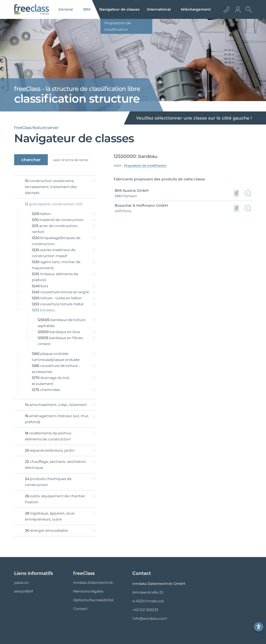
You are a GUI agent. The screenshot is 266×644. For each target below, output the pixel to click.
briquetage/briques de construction (56, 241)
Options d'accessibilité (93, 600)
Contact (80, 609)
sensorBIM (23, 591)
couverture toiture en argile (60, 292)
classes (119, 9)
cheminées (46, 390)
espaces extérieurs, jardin (50, 450)
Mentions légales (88, 591)
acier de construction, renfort (55, 229)
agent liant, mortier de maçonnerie (56, 265)
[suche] (71, 160)
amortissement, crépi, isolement (56, 405)
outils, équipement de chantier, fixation (55, 499)
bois (40, 286)
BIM (87, 9)
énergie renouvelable (46, 530)
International (159, 9)
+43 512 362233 (145, 610)
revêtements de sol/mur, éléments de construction (49, 436)
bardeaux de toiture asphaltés (62, 323)
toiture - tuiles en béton (57, 298)
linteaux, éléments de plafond (55, 277)
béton (41, 214)
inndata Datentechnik (93, 583)
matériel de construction (58, 220)
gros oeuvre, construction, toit (54, 204)
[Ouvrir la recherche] (248, 13)
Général (66, 9)
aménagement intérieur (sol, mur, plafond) (57, 419)
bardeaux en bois (59, 332)
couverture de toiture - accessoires (56, 369)
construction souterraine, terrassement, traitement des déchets (51, 187)
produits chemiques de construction (48, 482)
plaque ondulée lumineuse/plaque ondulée (56, 357)
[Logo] (32, 10)
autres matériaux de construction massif (54, 253)
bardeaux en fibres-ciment (61, 341)
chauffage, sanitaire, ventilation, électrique (56, 465)
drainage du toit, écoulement (51, 381)
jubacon (22, 583)
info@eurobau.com (150, 618)
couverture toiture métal (58, 304)
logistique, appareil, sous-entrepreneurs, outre (50, 516)
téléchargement (196, 9)
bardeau (43, 310)
